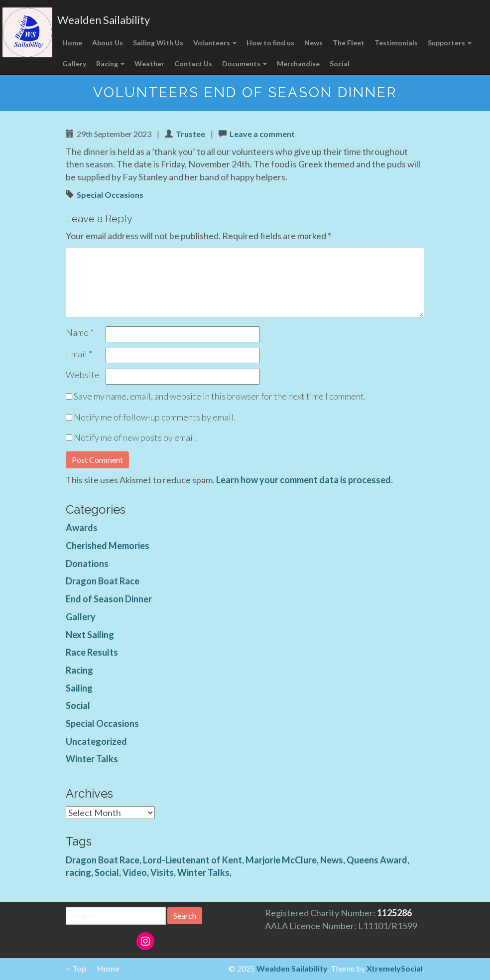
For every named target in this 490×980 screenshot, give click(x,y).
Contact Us (193, 64)
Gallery (74, 64)
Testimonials (396, 43)
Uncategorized (96, 741)
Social (340, 64)
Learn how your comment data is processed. (305, 480)
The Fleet (349, 43)
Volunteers (215, 43)
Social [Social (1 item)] (107, 872)
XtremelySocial (395, 968)
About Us (108, 43)
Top (76, 968)
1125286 (394, 913)
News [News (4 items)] (332, 860)
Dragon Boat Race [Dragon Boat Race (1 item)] (103, 860)
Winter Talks (92, 759)
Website (83, 375)
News (313, 43)
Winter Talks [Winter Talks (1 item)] (203, 872)
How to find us (270, 43)
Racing (110, 64)
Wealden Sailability (104, 20)
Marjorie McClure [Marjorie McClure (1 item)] (281, 860)
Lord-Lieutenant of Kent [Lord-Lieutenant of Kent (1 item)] (192, 860)
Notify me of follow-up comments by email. (155, 417)
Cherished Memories (108, 546)
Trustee (190, 134)
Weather (149, 64)
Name (80, 332)
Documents (245, 64)
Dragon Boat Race (103, 581)
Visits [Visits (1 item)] (162, 872)
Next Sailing (90, 635)
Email (79, 354)
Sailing (79, 688)
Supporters (450, 43)
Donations (87, 563)
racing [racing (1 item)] (78, 872)
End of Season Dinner (109, 599)
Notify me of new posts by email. (135, 437)
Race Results (92, 652)
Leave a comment (262, 134)
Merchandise (298, 64)
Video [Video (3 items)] (135, 872)
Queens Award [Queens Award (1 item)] (377, 860)
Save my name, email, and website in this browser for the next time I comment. (220, 396)
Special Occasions (110, 195)
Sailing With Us (158, 43)
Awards (82, 528)
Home (72, 43)
